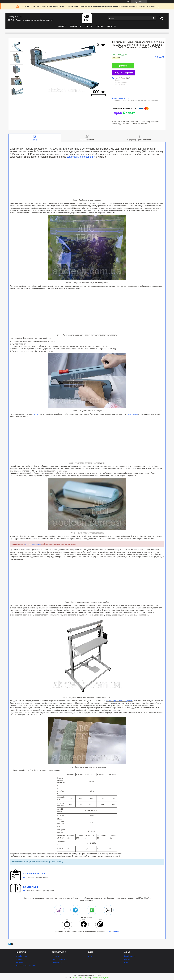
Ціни (126, 962)
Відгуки (127, 959)
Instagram (20, 959)
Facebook (20, 962)
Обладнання (76, 26)
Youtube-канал (22, 956)
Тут (24, 877)
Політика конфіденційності (100, 978)
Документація (30, 887)
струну (37, 414)
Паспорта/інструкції (60, 959)
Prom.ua (98, 976)
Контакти (111, 26)
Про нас (89, 26)
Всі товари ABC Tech (34, 873)
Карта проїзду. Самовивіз (26, 966)
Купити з (125, 73)
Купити (124, 66)
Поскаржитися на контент (81, 978)
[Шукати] (154, 18)
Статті (91, 956)
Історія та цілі (130, 956)
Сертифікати (57, 962)
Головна (62, 26)
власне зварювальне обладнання (119, 701)
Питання (100, 26)
